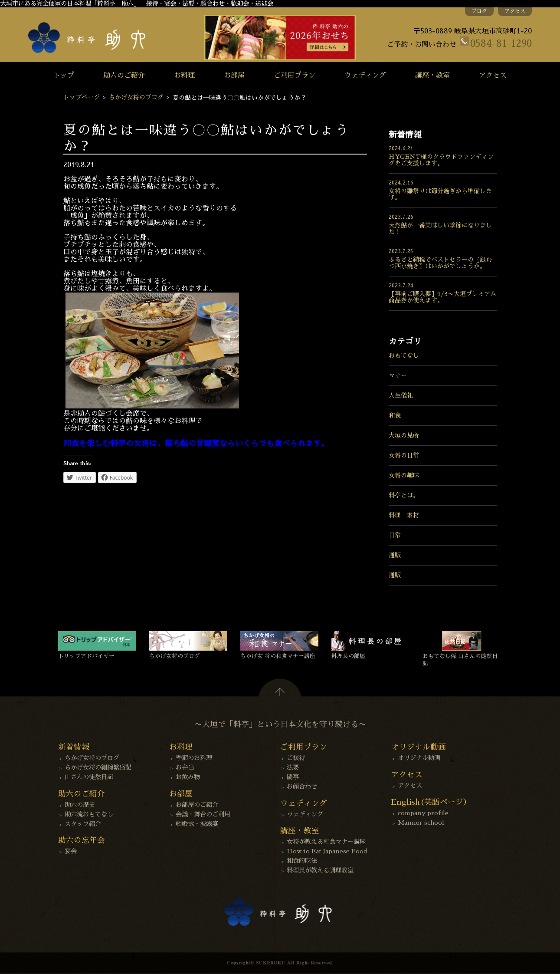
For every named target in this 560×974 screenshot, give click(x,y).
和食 (395, 415)
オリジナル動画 (419, 758)
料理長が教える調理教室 (320, 870)
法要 (293, 767)
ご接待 (296, 758)
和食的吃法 (302, 861)
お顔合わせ (302, 786)
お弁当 (185, 767)
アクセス (515, 11)
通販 (395, 555)
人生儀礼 (401, 395)
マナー (398, 375)
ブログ (479, 11)
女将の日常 (404, 455)
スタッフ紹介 (83, 824)
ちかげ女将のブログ (136, 97)
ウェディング (365, 76)
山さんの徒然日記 (89, 777)
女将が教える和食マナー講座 (326, 842)
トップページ (82, 97)
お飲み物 (188, 777)
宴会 (71, 851)
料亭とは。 (404, 495)
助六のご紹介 (124, 76)
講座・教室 (432, 76)
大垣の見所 (404, 435)
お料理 (184, 76)
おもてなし (404, 355)
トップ (64, 76)
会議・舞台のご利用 (203, 814)
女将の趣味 (404, 475)
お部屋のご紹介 (197, 805)
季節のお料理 (194, 758)
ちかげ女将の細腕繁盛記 (98, 767)
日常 (395, 535)
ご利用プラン (295, 76)
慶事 (293, 777)
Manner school (421, 823)
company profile (423, 813)
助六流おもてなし (89, 814)
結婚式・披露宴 (197, 824)
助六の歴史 (80, 805)
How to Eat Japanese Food (327, 851)
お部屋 (234, 76)
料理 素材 (404, 515)
